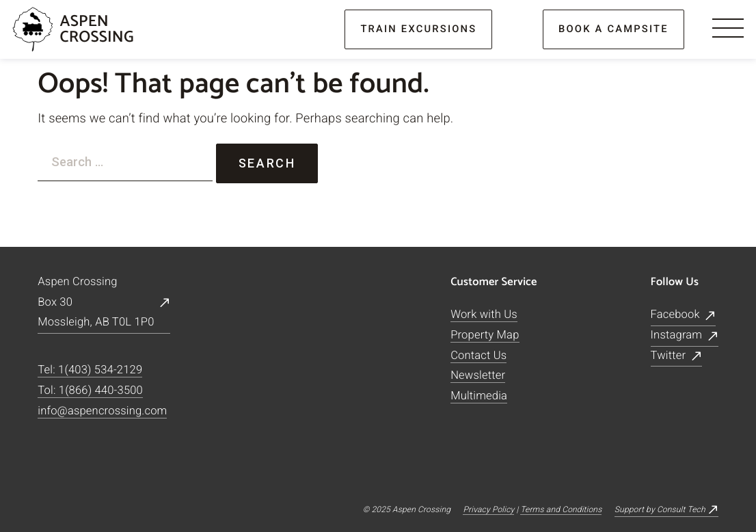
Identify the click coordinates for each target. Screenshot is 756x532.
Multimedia (479, 397)
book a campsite (613, 29)
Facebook (675, 315)
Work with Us (484, 315)
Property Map (485, 335)
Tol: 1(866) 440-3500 (90, 391)
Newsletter (478, 376)
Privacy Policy (488, 509)
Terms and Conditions (561, 509)
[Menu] (728, 29)
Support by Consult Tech (660, 509)
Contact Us (478, 356)
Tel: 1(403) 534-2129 (90, 371)
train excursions (418, 29)
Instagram (676, 335)
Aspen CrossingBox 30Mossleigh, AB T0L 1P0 (96, 303)
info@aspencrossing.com (102, 411)
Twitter (668, 356)
